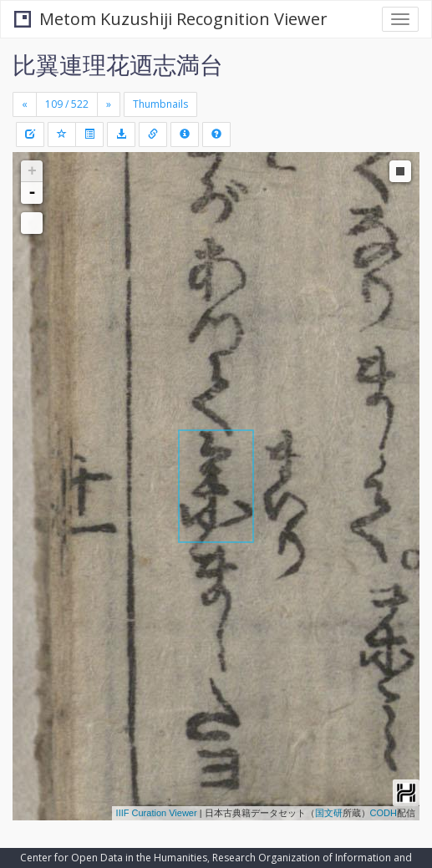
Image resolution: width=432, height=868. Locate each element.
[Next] (109, 104)
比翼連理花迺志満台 (118, 64)
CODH (384, 813)
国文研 (329, 813)
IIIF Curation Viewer (157, 813)
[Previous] (25, 104)
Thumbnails (160, 104)
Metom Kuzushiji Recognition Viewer (171, 19)
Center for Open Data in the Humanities (114, 858)
